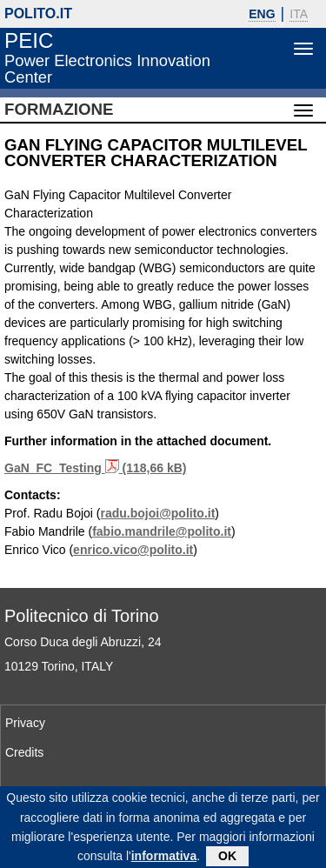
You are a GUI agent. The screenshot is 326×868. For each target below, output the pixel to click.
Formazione (59, 109)
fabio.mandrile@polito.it (162, 531)
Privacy (25, 723)
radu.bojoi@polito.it (158, 513)
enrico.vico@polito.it (133, 550)
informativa (164, 860)
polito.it (38, 13)
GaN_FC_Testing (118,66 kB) (95, 468)
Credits (24, 752)
